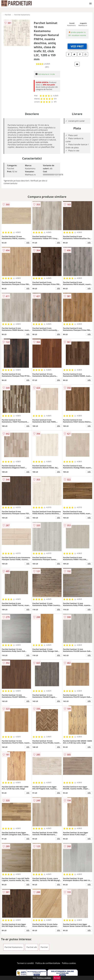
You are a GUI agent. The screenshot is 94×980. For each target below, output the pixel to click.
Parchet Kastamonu (22, 15)
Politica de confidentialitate (48, 963)
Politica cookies (69, 963)
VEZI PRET (77, 46)
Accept (57, 978)
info (28, 243)
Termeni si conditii (25, 963)
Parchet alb (32, 947)
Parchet (8, 15)
